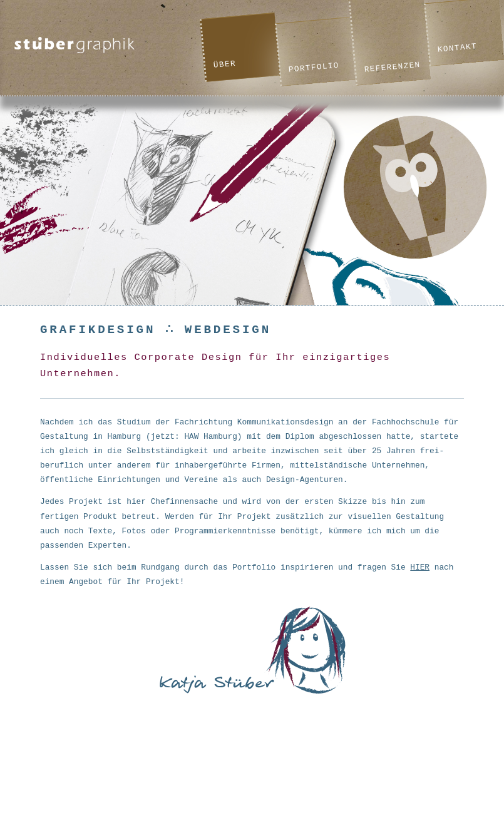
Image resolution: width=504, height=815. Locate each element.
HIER (420, 567)
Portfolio (314, 67)
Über (224, 64)
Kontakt (457, 48)
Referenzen (392, 67)
